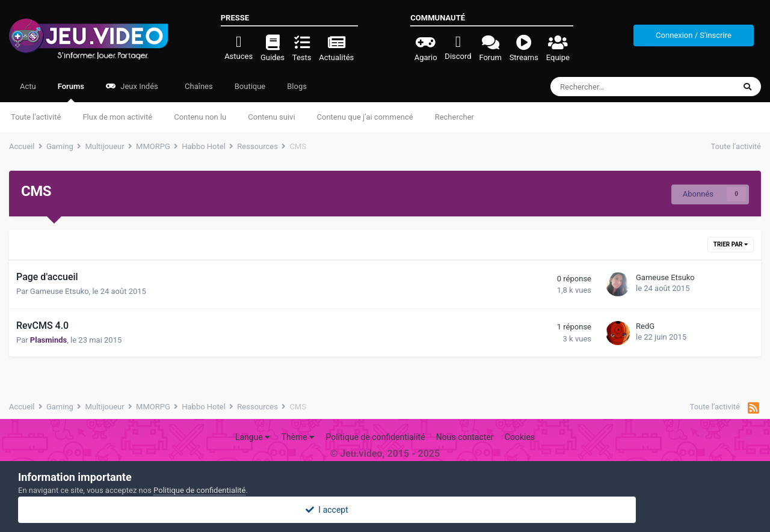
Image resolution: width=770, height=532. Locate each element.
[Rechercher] (615, 87)
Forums (71, 92)
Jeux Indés (132, 86)
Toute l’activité (36, 117)
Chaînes (198, 86)
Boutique (250, 86)
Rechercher (454, 117)
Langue (253, 437)
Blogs (297, 86)
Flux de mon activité (117, 117)
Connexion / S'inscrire (694, 35)
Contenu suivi (271, 117)
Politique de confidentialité (375, 437)
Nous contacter (465, 437)
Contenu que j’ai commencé (365, 117)
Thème (298, 437)
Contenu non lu (200, 117)
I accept (385, 510)
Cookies (520, 437)
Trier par (731, 244)
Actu (28, 86)
